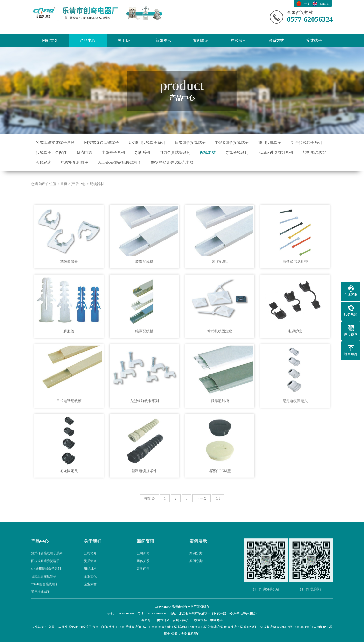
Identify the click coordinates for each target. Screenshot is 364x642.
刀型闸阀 (293, 627)
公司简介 (90, 570)
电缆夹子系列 (113, 152)
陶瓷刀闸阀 (117, 627)
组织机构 (90, 585)
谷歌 (185, 620)
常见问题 (143, 585)
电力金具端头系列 (175, 152)
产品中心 (88, 40)
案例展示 (201, 40)
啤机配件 (194, 634)
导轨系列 (142, 152)
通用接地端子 (270, 143)
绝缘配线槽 (144, 348)
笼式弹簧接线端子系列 (55, 143)
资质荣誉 (90, 577)
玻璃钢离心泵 (197, 627)
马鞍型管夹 (69, 278)
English (324, 4)
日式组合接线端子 (190, 143)
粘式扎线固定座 (220, 348)
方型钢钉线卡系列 (144, 417)
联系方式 (276, 40)
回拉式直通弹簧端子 (102, 143)
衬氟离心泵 (216, 627)
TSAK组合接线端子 (232, 143)
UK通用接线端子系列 (147, 143)
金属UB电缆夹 (58, 627)
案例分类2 (197, 577)
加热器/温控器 (315, 152)
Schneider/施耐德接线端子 (119, 162)
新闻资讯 (163, 40)
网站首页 (50, 40)
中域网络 (216, 620)
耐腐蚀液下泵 (234, 627)
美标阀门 (307, 627)
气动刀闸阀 (100, 627)
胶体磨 (73, 627)
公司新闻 (143, 570)
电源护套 (295, 348)
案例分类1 (197, 570)
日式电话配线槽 (69, 417)
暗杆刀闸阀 (150, 627)
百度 (176, 620)
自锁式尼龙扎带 (295, 278)
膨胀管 (69, 348)
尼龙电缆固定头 (295, 417)
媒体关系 (143, 577)
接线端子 (314, 40)
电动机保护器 (323, 627)
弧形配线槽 (220, 417)
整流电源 (84, 152)
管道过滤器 (179, 634)
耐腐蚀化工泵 (168, 627)
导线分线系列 (237, 152)
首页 (64, 200)
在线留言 (238, 40)
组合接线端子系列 (307, 143)
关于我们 (126, 40)
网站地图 (163, 620)
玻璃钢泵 (250, 627)
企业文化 (90, 593)
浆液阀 (282, 627)
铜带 (167, 634)
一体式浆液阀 (266, 627)
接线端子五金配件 (51, 152)
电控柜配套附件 (75, 162)
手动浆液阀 (133, 627)
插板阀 (183, 627)
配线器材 (208, 152)
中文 (307, 4)
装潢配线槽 (144, 278)
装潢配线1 (220, 278)
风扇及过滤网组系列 (275, 152)
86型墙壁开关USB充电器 (172, 162)
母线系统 (44, 162)
